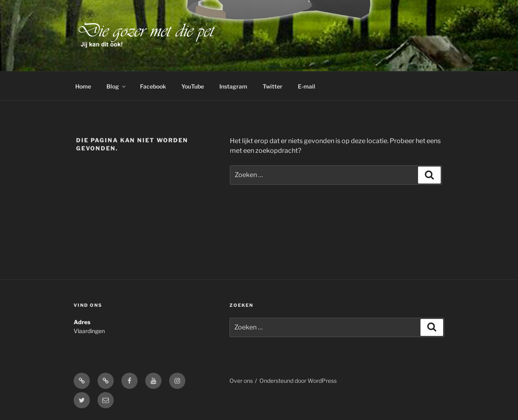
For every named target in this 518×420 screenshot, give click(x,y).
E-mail (307, 86)
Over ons (241, 381)
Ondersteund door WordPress (298, 381)
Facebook (153, 86)
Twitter (273, 86)
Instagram (233, 86)
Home (83, 86)
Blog (117, 86)
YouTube (193, 86)
